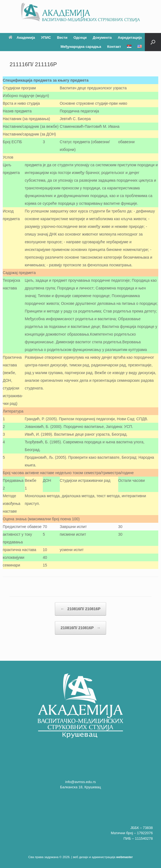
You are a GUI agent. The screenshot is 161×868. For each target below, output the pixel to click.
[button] (153, 42)
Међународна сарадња (81, 47)
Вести (62, 38)
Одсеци (80, 38)
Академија (22, 38)
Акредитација (130, 38)
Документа (102, 38)
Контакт (114, 47)
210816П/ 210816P (81, 609)
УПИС (46, 38)
